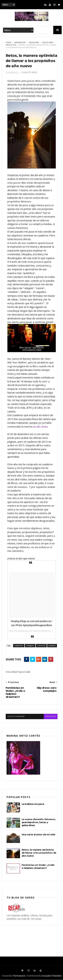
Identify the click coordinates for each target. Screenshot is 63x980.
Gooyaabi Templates (51, 976)
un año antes (40, 427)
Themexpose (19, 976)
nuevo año (48, 43)
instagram (34, 43)
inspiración (20, 43)
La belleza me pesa (33, 804)
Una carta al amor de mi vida (38, 835)
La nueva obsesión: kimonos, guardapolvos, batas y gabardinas (39, 822)
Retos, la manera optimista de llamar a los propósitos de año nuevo (39, 853)
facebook (51, 717)
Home (8, 43)
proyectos (11, 45)
